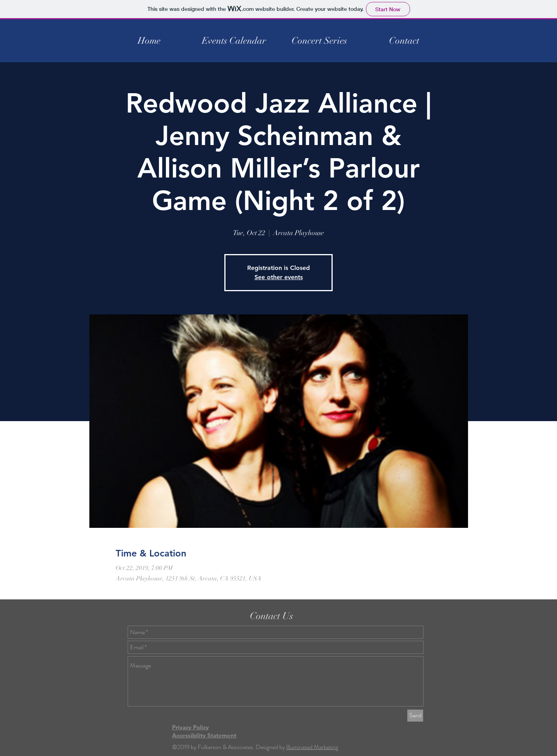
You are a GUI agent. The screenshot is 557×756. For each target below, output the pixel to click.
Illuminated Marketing (312, 747)
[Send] (415, 716)
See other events (279, 277)
